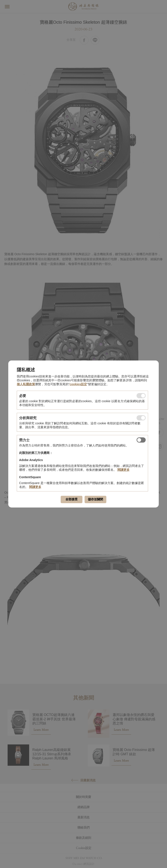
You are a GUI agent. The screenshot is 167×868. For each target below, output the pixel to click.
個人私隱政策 (26, 384)
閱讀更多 (124, 470)
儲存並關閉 (95, 499)
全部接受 (72, 499)
